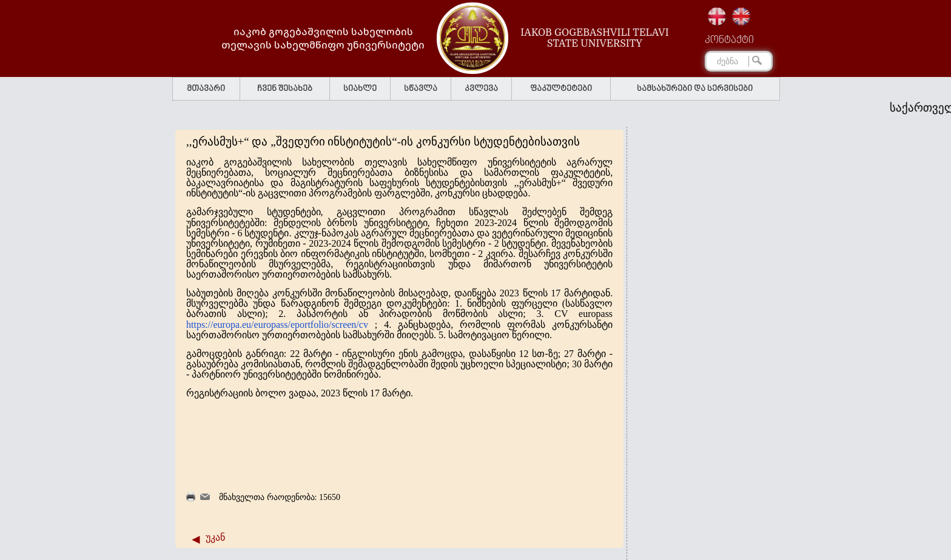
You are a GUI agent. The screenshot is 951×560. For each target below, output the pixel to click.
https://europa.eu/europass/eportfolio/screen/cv (277, 325)
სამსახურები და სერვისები (695, 89)
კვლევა (481, 89)
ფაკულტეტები (561, 89)
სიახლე (360, 89)
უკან (215, 537)
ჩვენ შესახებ (285, 89)
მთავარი (206, 89)
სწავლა (421, 89)
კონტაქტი (729, 41)
